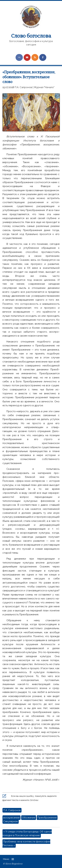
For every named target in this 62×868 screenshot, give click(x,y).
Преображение (47, 818)
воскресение (11, 818)
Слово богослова (31, 36)
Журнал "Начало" (44, 87)
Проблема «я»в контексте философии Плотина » (26, 843)
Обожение (29, 818)
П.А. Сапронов (23, 87)
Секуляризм (11, 821)
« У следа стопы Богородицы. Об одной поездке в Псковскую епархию (27, 833)
